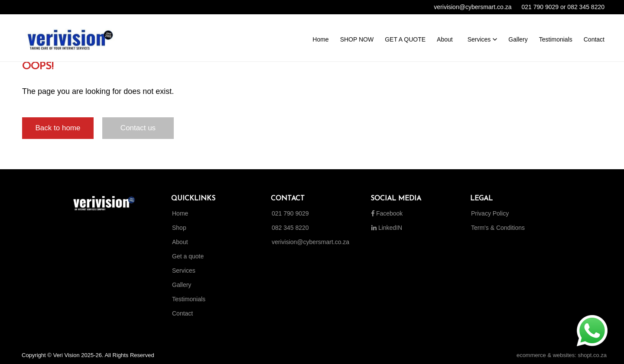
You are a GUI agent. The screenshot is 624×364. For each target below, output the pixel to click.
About (180, 242)
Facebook (387, 213)
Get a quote (188, 256)
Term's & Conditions (498, 228)
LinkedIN (387, 228)
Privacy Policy (490, 213)
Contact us (138, 128)
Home (180, 213)
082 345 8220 (290, 228)
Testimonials (189, 299)
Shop (179, 228)
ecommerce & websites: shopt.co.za (562, 355)
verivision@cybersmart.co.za (310, 242)
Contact (182, 313)
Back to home (58, 128)
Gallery (182, 285)
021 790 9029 (290, 213)
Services (184, 271)
